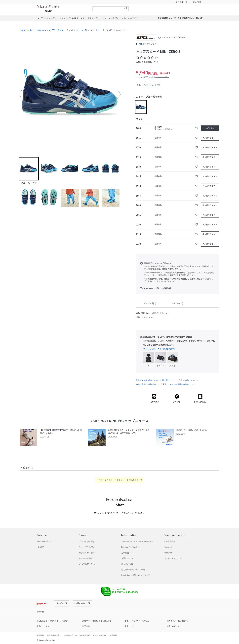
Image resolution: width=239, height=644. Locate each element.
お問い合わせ (127, 558)
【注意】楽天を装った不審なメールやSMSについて (120, 480)
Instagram (168, 553)
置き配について (169, 380)
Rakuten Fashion (62, 9)
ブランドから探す (87, 541)
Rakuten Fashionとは (131, 547)
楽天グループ (181, 2)
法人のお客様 (127, 564)
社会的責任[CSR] (100, 635)
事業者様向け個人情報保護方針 (77, 635)
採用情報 (113, 635)
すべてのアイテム (87, 564)
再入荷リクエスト (210, 138)
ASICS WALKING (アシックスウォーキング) (55, 30)
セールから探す (86, 558)
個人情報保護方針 (54, 635)
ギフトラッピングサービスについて (159, 349)
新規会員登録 (169, 541)
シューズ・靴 (82, 30)
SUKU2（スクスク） (149, 44)
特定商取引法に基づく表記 (133, 570)
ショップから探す (87, 547)
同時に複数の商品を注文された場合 (151, 384)
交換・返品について (187, 380)
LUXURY (40, 547)
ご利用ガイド (127, 553)
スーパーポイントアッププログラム (137, 541)
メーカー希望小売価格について (183, 384)
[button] (21, 94)
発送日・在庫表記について (147, 380)
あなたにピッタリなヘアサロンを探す (52, 621)
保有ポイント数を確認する (178, 621)
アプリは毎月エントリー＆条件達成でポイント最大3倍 (180, 18)
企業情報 (40, 635)
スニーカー (95, 30)
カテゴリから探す (87, 553)
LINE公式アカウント (173, 558)
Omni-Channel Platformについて (136, 575)
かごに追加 (210, 128)
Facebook (168, 547)
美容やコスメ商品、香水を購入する (97, 621)
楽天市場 (197, 2)
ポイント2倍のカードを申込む (137, 621)
